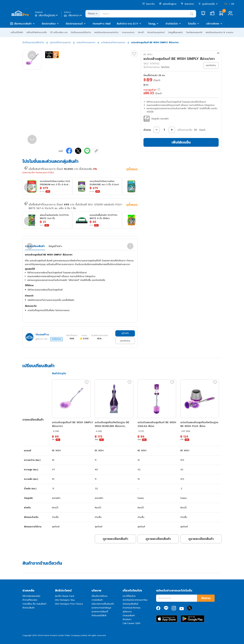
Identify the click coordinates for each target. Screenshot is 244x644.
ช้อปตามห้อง (49, 24)
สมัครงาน (127, 612)
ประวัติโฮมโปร (129, 596)
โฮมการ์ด (149, 4)
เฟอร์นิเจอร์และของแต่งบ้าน (106, 32)
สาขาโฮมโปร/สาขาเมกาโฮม (135, 600)
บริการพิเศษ (213, 24)
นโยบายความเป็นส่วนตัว (103, 604)
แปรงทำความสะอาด (86, 42)
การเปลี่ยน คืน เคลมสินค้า (34, 604)
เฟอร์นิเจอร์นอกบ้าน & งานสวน (219, 32)
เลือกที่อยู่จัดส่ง (47, 15)
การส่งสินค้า (97, 600)
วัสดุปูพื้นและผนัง (175, 32)
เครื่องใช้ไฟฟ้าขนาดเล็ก (37, 32)
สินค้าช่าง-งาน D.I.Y (127, 24)
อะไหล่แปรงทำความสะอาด (113, 42)
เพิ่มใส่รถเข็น (181, 142)
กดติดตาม (56, 339)
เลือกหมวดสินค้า (23, 24)
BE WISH (148, 54)
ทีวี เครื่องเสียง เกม (59, 32)
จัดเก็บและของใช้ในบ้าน (81, 32)
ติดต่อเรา (127, 619)
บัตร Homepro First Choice (69, 604)
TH (226, 4)
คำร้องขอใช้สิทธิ (99, 616)
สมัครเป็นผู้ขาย (168, 4)
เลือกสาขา (73, 15)
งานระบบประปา (128, 32)
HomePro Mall (102, 24)
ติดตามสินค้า (28, 608)
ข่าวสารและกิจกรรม (132, 608)
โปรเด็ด (192, 24)
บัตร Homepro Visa (65, 600)
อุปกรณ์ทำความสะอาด (60, 42)
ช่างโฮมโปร (172, 24)
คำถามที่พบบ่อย (30, 600)
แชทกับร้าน (125, 341)
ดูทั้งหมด (132, 169)
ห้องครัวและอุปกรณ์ (156, 32)
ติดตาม (206, 598)
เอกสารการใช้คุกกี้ (100, 612)
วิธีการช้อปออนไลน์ (31, 596)
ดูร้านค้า (125, 333)
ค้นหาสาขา (188, 4)
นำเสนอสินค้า (129, 616)
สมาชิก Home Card (65, 596)
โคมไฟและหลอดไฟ (194, 32)
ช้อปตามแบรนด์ (74, 24)
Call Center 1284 (131, 623)
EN (233, 4)
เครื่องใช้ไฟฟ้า (17, 32)
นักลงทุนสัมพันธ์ (130, 604)
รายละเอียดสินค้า (35, 246)
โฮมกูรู (152, 24)
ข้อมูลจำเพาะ (55, 246)
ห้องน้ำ (141, 32)
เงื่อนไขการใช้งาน (100, 596)
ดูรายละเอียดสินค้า (115, 539)
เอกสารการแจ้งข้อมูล (101, 608)
